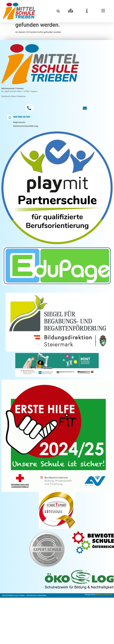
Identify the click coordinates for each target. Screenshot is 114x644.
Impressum (19, 131)
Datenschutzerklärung (26, 134)
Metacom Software (104, 603)
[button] (58, 11)
